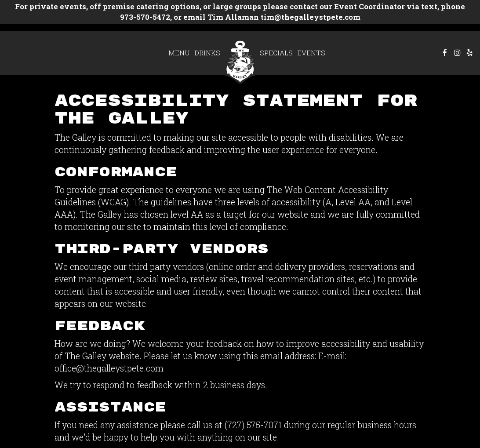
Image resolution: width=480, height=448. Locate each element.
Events (311, 53)
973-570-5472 (145, 17)
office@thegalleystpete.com (109, 368)
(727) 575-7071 (253, 425)
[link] (240, 61)
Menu (179, 53)
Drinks (207, 53)
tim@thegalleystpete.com (310, 17)
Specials (276, 53)
